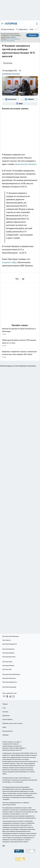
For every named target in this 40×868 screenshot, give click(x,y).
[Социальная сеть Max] (20, 104)
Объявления (6, 716)
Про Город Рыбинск (8, 665)
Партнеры (5, 735)
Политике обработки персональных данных (10, 40)
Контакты (5, 712)
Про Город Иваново (8, 653)
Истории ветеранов (8, 29)
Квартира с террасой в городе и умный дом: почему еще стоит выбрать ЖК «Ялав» (20, 354)
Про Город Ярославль (9, 657)
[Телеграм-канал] (29, 99)
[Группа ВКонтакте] (11, 99)
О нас (4, 708)
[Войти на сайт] (37, 24)
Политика (8, 63)
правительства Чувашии (25, 164)
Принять (33, 35)
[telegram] (24, 279)
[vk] (17, 279)
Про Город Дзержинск (9, 678)
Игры (31, 29)
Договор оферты (7, 719)
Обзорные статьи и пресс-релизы (13, 723)
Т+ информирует (22, 29)
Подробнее (6, 799)
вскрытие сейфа (9, 262)
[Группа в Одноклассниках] (7, 696)
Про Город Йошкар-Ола (10, 644)
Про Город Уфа (7, 669)
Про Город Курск (7, 662)
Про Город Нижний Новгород (11, 674)
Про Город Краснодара (9, 687)
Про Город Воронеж (8, 649)
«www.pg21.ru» (17, 742)
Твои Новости (7, 640)
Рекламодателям (8, 731)
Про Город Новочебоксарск (11, 636)
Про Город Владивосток (10, 682)
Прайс (4, 727)
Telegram (5, 704)
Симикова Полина (11, 74)
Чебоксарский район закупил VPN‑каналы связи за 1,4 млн (20, 343)
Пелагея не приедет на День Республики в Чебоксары (20, 332)
